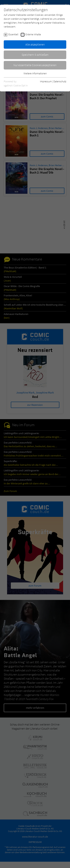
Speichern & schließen (35, 55)
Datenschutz (60, 81)
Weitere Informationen (35, 73)
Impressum (46, 81)
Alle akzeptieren (35, 44)
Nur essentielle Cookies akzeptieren (35, 65)
